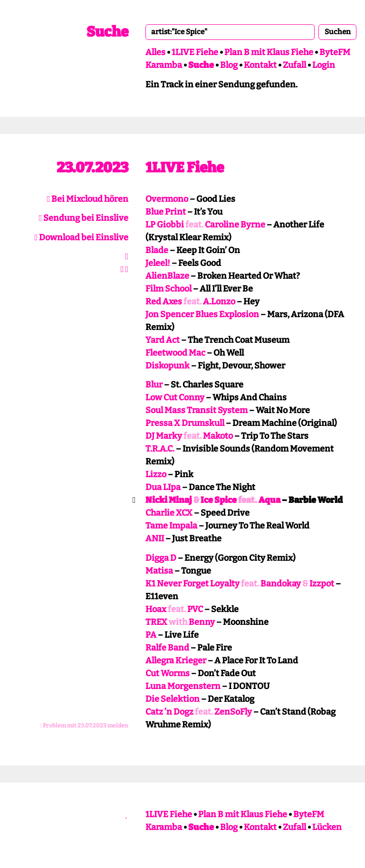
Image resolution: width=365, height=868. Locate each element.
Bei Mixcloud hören (87, 199)
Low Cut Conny (175, 397)
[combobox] (230, 32)
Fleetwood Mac (175, 353)
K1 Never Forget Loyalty (192, 584)
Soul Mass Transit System (197, 410)
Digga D (161, 558)
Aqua (269, 500)
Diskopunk (168, 366)
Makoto (218, 436)
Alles (155, 52)
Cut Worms (168, 673)
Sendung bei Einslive (83, 218)
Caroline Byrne (235, 225)
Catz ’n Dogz (169, 712)
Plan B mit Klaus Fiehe (269, 52)
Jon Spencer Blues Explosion (202, 314)
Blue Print (166, 212)
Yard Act (163, 340)
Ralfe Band (167, 648)
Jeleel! (158, 263)
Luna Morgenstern (183, 686)
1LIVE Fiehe (195, 52)
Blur (154, 385)
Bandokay (281, 584)
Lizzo (156, 474)
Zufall (294, 65)
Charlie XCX (169, 513)
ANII (155, 538)
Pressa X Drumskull (185, 423)
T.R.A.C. (160, 449)
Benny (202, 622)
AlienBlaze (167, 276)
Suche (107, 32)
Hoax (156, 609)
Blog (229, 65)
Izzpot (322, 584)
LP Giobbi (165, 225)
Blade (157, 250)
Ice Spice (219, 500)
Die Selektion (173, 699)
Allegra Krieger (176, 660)
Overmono (167, 199)
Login (324, 65)
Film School (168, 289)
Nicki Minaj (169, 500)
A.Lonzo (219, 302)
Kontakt (260, 65)
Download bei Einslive (81, 237)
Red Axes (164, 302)
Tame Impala (171, 526)
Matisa (159, 571)
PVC (195, 609)
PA (151, 635)
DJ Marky (164, 436)
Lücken (327, 827)
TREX (156, 622)
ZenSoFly (233, 712)
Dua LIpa (163, 487)
